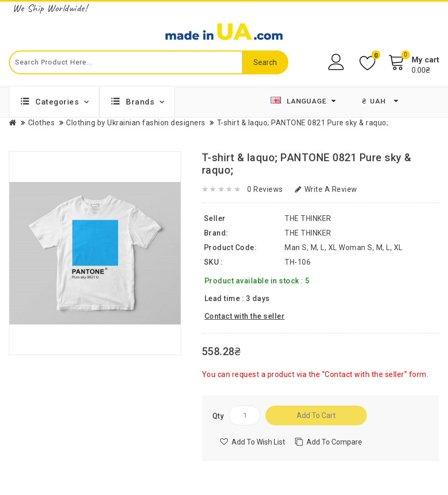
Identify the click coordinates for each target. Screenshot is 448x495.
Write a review (326, 189)
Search (265, 62)
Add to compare (334, 442)
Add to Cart (316, 415)
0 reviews (265, 189)
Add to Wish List (258, 442)
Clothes (42, 123)
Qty (218, 416)
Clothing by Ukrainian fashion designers (136, 123)
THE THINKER (308, 233)
